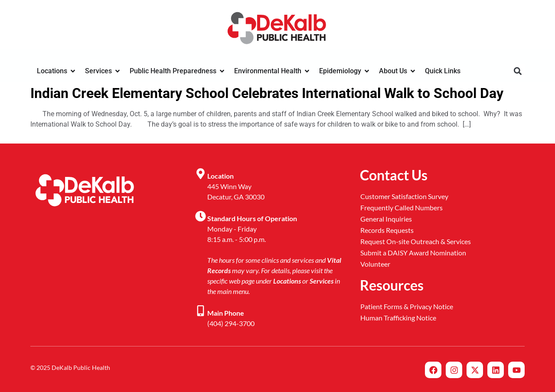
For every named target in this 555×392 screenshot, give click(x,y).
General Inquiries (386, 219)
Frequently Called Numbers (402, 207)
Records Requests (387, 230)
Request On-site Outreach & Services (416, 241)
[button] (517, 71)
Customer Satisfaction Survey (404, 196)
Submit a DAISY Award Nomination (413, 253)
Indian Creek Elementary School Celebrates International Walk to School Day (267, 93)
